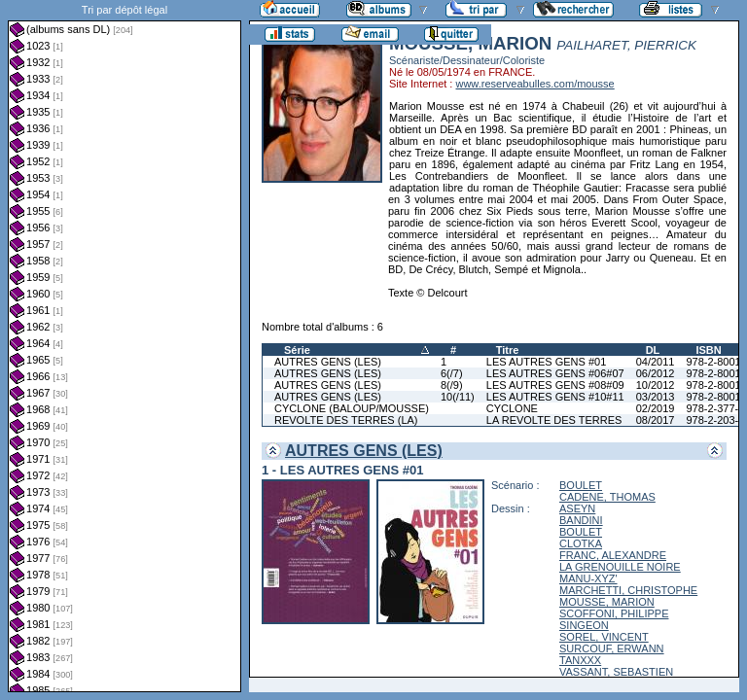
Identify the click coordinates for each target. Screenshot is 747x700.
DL (653, 350)
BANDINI (581, 520)
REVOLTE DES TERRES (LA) (346, 420)
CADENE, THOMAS (607, 497)
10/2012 (656, 385)
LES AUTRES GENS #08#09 (555, 385)
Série (297, 350)
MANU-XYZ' (588, 578)
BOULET (581, 485)
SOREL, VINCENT (604, 637)
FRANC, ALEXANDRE (613, 555)
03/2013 (656, 397)
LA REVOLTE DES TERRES (554, 420)
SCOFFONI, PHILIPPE (614, 613)
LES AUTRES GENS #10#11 (555, 397)
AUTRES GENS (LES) (328, 362)
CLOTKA (581, 543)
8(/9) (452, 385)
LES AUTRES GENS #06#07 (555, 373)
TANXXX (580, 660)
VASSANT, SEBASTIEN (616, 672)
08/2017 (656, 420)
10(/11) (458, 397)
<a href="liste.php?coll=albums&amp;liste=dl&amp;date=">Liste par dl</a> (124, 346)
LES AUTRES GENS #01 (547, 362)
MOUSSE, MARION (607, 602)
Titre (508, 350)
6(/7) (452, 373)
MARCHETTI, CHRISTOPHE (628, 590)
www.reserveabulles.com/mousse (534, 84)
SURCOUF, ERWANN (612, 648)
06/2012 (656, 373)
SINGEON (584, 625)
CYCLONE (512, 408)
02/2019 (656, 408)
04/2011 (656, 362)
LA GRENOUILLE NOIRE (620, 567)
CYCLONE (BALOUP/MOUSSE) (352, 408)
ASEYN (577, 508)
